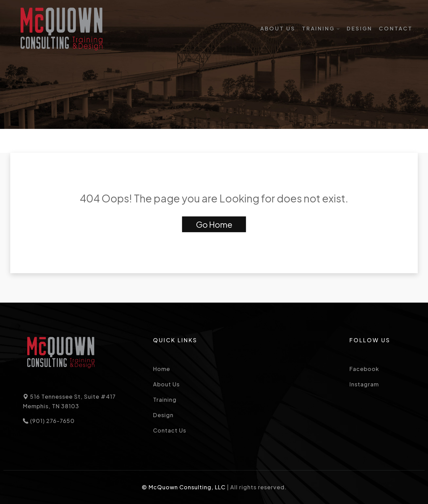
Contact (396, 28)
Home (162, 369)
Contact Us (170, 430)
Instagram (364, 384)
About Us (278, 28)
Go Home (214, 224)
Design (360, 28)
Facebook (364, 369)
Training (318, 28)
